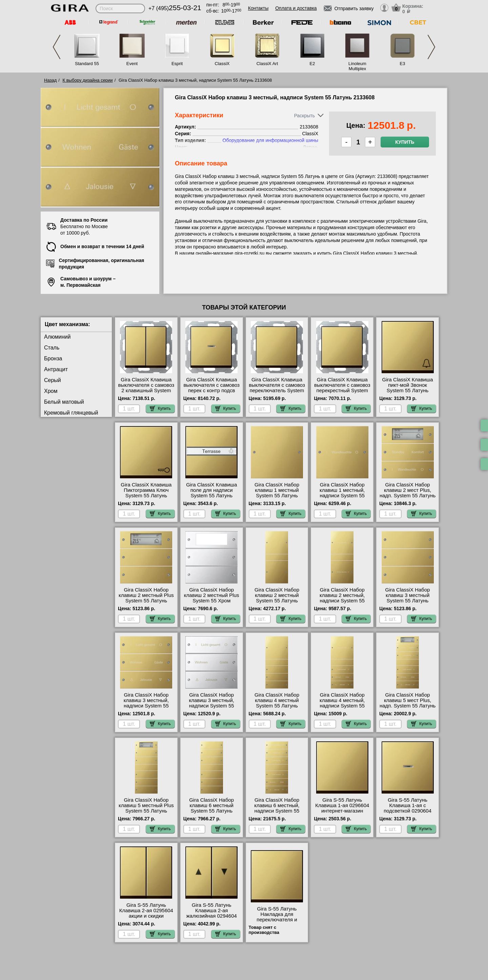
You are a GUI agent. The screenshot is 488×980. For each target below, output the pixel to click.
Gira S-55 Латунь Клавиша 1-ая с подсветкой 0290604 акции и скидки (408, 808)
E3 (403, 64)
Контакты (258, 8)
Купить (405, 142)
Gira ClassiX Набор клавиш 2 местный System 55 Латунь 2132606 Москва (277, 598)
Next (431, 47)
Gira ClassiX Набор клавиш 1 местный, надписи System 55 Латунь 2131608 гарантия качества (342, 496)
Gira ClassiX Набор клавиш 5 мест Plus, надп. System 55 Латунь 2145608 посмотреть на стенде (408, 706)
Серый (53, 380)
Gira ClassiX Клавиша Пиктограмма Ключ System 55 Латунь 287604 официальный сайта (146, 496)
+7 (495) (175, 8)
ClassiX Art (267, 64)
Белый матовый (64, 402)
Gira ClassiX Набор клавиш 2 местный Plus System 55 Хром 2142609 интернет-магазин (212, 601)
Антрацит (56, 369)
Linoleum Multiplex (357, 66)
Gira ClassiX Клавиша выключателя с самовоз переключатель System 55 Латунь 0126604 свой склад (277, 391)
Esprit (177, 64)
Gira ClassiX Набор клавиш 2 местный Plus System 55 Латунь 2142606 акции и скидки (146, 598)
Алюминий (57, 337)
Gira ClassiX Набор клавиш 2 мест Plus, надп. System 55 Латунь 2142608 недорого (408, 493)
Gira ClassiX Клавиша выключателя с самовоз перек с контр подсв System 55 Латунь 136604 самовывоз (211, 391)
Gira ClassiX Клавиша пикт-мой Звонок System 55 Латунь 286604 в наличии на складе (408, 391)
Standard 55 (87, 64)
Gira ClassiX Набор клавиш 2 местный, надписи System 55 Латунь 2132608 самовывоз (342, 601)
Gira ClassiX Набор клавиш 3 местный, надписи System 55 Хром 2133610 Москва (212, 703)
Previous (57, 47)
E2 (312, 64)
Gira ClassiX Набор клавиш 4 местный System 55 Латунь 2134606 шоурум (277, 703)
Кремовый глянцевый (71, 413)
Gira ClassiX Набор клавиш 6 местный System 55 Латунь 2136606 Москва (211, 808)
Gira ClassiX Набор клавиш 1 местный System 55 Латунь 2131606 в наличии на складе (277, 496)
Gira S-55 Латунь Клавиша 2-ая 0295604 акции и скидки (146, 911)
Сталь (52, 348)
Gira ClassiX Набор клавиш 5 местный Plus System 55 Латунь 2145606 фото (146, 808)
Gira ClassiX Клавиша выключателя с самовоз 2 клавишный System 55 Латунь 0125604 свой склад (146, 391)
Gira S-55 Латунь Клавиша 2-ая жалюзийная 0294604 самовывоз (212, 913)
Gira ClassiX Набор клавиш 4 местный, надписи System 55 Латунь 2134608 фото (342, 703)
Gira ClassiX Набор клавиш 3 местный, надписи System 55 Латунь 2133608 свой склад (146, 706)
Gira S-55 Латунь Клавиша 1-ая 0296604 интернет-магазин (342, 805)
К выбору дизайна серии (88, 80)
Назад (50, 80)
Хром (51, 391)
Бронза (53, 358)
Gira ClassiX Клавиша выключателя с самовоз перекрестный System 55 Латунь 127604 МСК (342, 388)
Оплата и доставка (296, 8)
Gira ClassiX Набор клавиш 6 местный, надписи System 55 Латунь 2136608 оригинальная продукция (277, 814)
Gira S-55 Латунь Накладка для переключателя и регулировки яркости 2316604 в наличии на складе (277, 922)
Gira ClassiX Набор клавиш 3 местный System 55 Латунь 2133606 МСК (408, 598)
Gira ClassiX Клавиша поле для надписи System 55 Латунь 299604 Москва (211, 493)
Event (132, 64)
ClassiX (222, 64)
